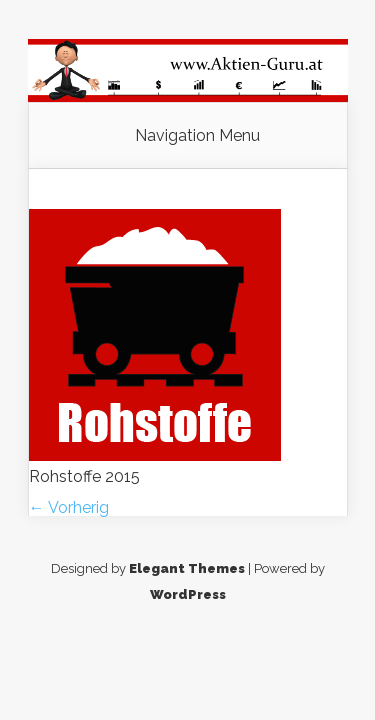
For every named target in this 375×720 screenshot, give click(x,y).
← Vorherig (69, 507)
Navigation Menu (197, 136)
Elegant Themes (187, 568)
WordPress (188, 594)
